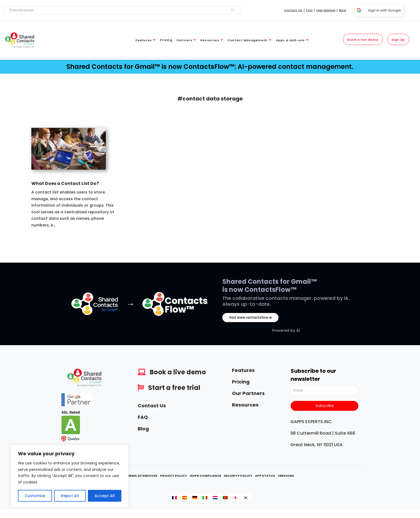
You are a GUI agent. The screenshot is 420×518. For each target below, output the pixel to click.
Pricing (241, 382)
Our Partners (248, 393)
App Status (265, 476)
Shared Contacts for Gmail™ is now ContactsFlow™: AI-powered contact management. (210, 67)
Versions (286, 476)
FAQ (143, 417)
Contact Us (152, 406)
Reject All (70, 496)
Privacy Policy (174, 476)
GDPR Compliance (205, 476)
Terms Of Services (142, 476)
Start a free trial (174, 388)
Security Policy (238, 476)
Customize (35, 496)
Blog (143, 429)
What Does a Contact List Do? (65, 183)
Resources (245, 405)
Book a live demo (178, 372)
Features (243, 370)
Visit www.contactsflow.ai (250, 317)
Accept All (105, 496)
